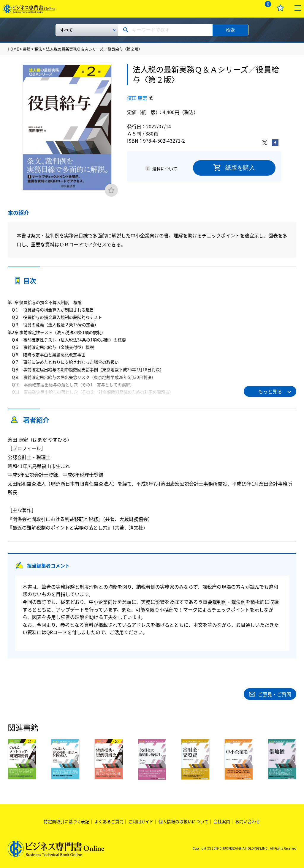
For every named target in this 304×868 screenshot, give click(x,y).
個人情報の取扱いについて (183, 821)
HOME (13, 49)
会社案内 (222, 821)
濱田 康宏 (137, 98)
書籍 (27, 49)
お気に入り (280, 8)
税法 (38, 49)
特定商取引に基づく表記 (66, 821)
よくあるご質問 (109, 821)
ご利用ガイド (141, 821)
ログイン (248, 8)
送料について (165, 168)
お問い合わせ (248, 821)
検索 (230, 30)
